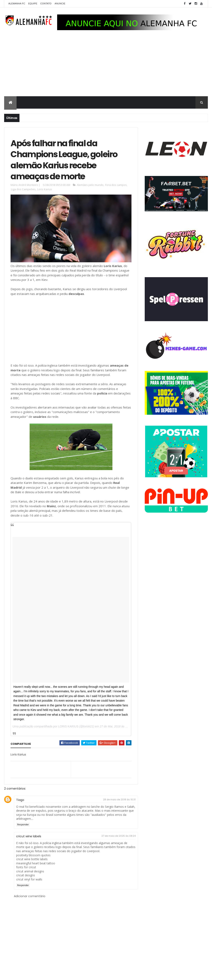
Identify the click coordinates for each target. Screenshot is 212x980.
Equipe (33, 4)
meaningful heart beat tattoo (36, 863)
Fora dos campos (116, 185)
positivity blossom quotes (33, 855)
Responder (23, 825)
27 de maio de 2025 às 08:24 (119, 836)
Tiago (20, 800)
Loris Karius (45, 189)
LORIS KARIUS (68, 726)
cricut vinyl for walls (29, 879)
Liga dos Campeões (23, 189)
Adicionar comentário (30, 896)
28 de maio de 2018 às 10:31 (119, 799)
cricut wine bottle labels (32, 859)
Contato (46, 4)
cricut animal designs (30, 871)
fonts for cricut (26, 867)
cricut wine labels (29, 836)
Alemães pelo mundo (90, 185)
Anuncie (60, 4)
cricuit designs (26, 875)
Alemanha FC (17, 4)
